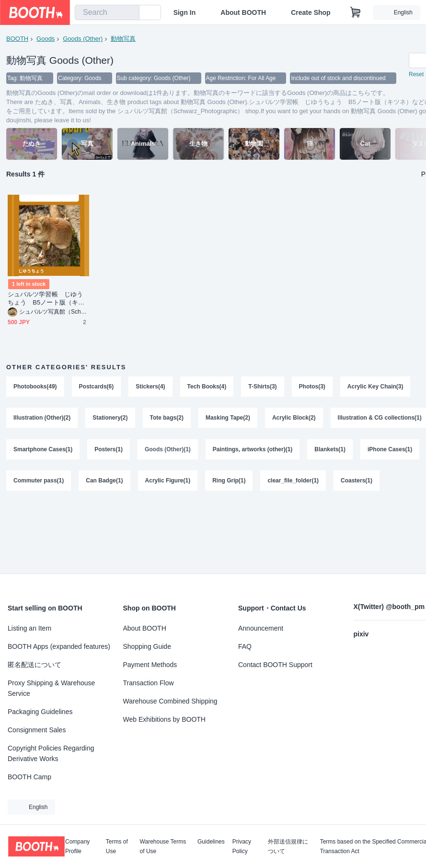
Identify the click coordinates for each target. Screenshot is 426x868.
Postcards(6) (97, 387)
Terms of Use (117, 846)
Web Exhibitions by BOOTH (164, 719)
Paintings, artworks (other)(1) (253, 450)
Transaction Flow (149, 683)
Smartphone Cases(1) (43, 450)
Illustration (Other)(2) (42, 419)
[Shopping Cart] (356, 12)
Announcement (261, 628)
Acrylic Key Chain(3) (375, 387)
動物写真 (123, 39)
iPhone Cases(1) (390, 450)
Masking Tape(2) (228, 419)
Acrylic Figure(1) (168, 482)
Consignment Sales (37, 730)
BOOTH (17, 39)
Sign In (185, 12)
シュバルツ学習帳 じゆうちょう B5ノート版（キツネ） (46, 299)
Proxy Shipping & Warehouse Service (51, 688)
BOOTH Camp (29, 777)
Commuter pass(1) (39, 482)
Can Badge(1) (104, 482)
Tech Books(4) (207, 387)
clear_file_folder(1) (294, 482)
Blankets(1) (330, 450)
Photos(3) (312, 387)
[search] (130, 13)
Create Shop (311, 12)
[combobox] (107, 12)
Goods (46, 39)
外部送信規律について (288, 846)
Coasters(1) (357, 482)
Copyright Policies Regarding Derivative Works (51, 753)
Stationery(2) (110, 419)
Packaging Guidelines (40, 712)
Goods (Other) (83, 39)
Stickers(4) (150, 387)
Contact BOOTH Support (275, 665)
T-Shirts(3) (263, 387)
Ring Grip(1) (229, 482)
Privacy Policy (242, 846)
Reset (416, 75)
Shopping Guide (147, 646)
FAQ (245, 646)
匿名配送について (35, 665)
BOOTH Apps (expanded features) (59, 646)
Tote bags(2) (167, 419)
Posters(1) (109, 450)
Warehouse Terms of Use (163, 846)
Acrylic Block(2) (294, 419)
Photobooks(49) (35, 387)
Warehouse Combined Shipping (170, 701)
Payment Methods (150, 665)
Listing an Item (29, 628)
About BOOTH (243, 12)
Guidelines (211, 842)
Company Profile (77, 846)
